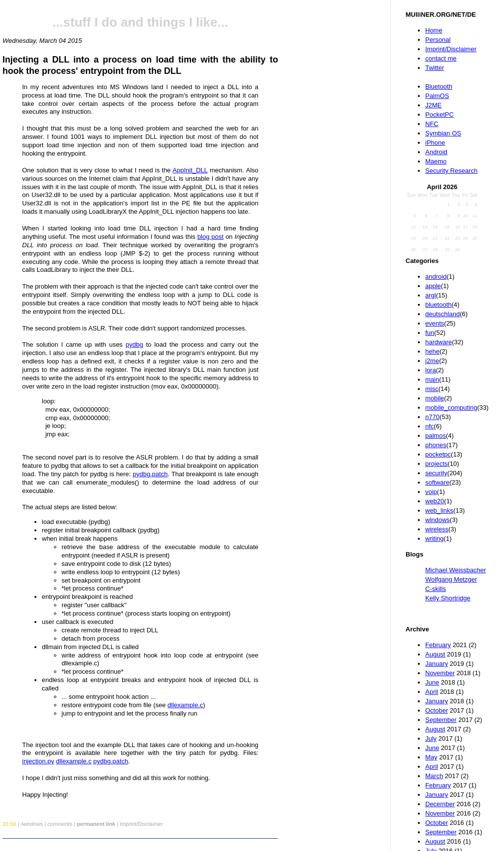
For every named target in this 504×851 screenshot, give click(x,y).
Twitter (435, 68)
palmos (436, 436)
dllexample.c (185, 705)
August (435, 654)
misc (432, 389)
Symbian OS (443, 133)
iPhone (435, 143)
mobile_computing (451, 408)
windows (438, 520)
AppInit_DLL (190, 170)
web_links (439, 510)
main (432, 379)
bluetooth (439, 305)
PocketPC (440, 115)
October (437, 710)
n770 (432, 417)
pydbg (134, 344)
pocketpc (438, 454)
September (441, 720)
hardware (439, 342)
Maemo (436, 161)
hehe (432, 351)
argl (431, 295)
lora (431, 370)
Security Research (451, 171)
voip (431, 492)
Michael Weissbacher (456, 570)
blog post (210, 237)
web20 (435, 501)
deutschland (442, 314)
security (436, 473)
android (436, 277)
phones (436, 445)
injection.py (38, 761)
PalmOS (437, 96)
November (440, 673)
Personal (438, 40)
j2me (432, 361)
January (437, 664)
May (431, 757)
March (434, 776)
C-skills (436, 589)
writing (435, 539)
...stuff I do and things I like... (141, 22)
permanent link (96, 824)
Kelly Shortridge (448, 598)
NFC (432, 124)
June (432, 682)
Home (434, 30)
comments (60, 824)
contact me (441, 58)
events (435, 323)
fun (430, 333)
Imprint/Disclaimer (451, 49)
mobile (435, 398)
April (432, 692)
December (440, 804)
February (438, 645)
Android (436, 152)
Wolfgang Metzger (451, 579)
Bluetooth (439, 86)
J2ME (433, 105)
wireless (437, 529)
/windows (32, 824)
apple (433, 286)
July (431, 738)
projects (437, 464)
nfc (429, 426)
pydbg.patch (150, 474)
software (437, 482)
